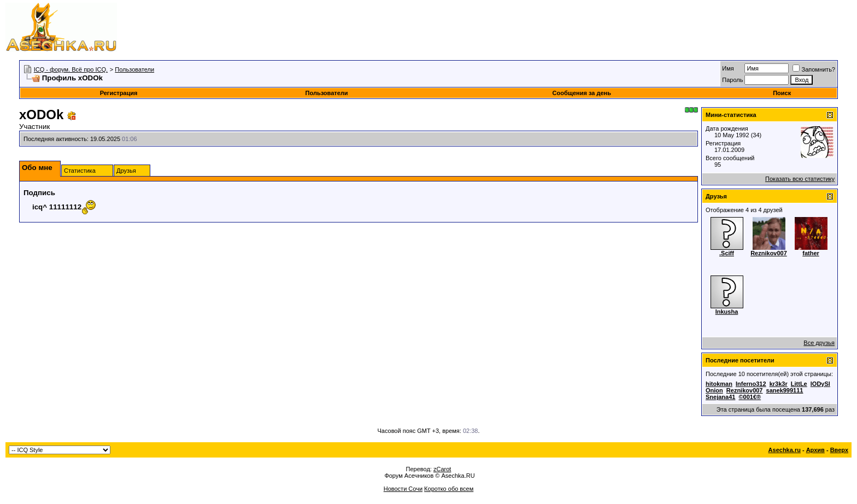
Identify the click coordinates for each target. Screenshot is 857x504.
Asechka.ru (785, 450)
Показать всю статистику (800, 179)
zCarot (442, 469)
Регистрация (119, 93)
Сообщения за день (582, 93)
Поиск (782, 93)
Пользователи (134, 69)
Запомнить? (814, 69)
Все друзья (819, 343)
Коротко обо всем (449, 489)
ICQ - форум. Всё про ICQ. (71, 69)
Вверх (839, 450)
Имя (728, 68)
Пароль (732, 80)
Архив (815, 450)
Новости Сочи (403, 489)
